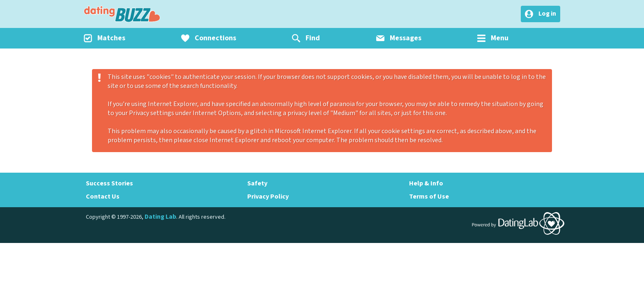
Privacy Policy (268, 197)
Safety (257, 183)
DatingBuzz (122, 14)
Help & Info (426, 183)
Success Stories (109, 183)
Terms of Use (429, 197)
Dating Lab (160, 217)
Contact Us (103, 197)
